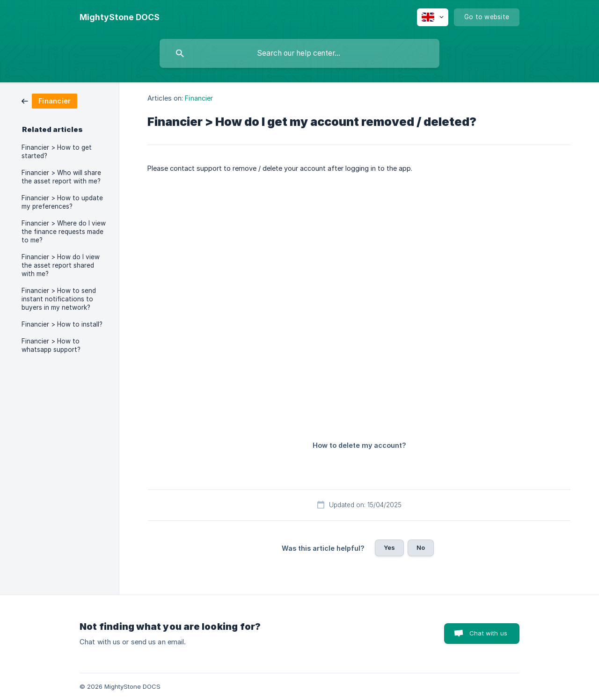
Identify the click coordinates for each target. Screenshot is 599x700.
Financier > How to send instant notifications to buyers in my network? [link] (59, 299)
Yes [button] (389, 547)
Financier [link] (199, 98)
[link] (49, 100)
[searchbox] (299, 53)
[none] (120, 17)
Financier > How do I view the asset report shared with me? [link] (61, 265)
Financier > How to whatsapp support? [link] (51, 345)
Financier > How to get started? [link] (57, 152)
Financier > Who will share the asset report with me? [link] (61, 177)
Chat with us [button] (488, 633)
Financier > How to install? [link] (62, 324)
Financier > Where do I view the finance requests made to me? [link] (64, 232)
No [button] (421, 547)
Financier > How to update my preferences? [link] (62, 202)
